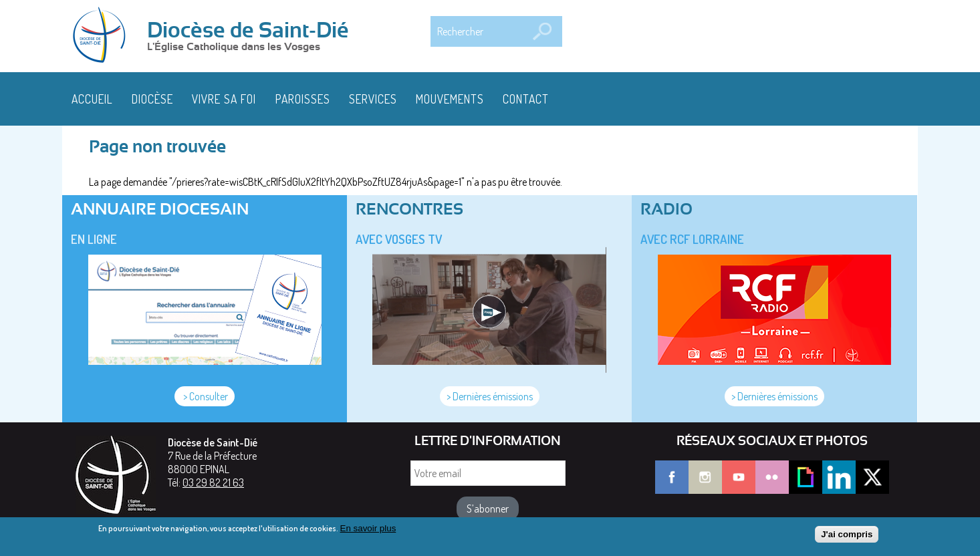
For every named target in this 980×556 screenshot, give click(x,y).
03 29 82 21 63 (213, 482)
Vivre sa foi (224, 99)
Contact (526, 99)
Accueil (92, 99)
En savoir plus (368, 532)
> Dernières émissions (490, 396)
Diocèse (152, 99)
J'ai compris (847, 538)
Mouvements (450, 99)
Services (373, 99)
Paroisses (303, 99)
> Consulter (205, 396)
